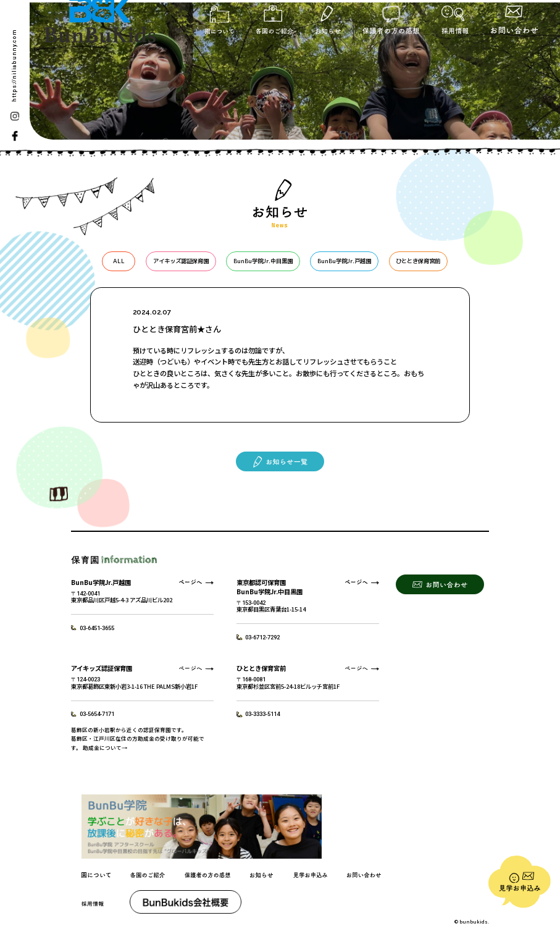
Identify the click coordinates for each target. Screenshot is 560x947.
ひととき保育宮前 (418, 261)
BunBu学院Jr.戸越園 (344, 261)
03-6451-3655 (97, 628)
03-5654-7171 (97, 714)
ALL (119, 261)
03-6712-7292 (262, 637)
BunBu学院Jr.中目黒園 (263, 261)
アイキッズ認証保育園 (181, 261)
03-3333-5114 (262, 714)
